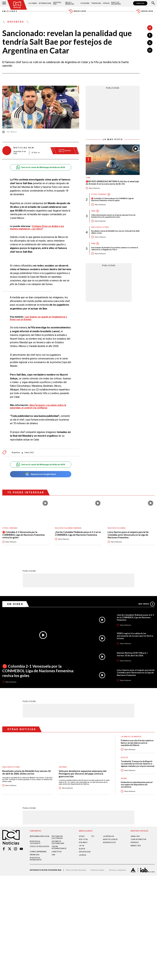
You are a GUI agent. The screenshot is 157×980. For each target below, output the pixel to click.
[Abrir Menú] (4, 3)
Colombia (33, 3)
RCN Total (83, 839)
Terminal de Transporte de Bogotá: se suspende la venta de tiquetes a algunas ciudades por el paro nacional (137, 764)
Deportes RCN (57, 3)
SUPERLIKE (135, 842)
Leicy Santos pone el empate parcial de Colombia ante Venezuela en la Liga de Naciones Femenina (128, 535)
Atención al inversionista (36, 859)
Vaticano (63, 767)
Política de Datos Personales (76, 870)
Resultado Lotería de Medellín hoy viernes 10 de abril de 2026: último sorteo (115, 232)
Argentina (16, 453)
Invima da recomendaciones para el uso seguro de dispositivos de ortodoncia (137, 784)
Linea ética (56, 852)
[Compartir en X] (150, 43)
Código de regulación (39, 846)
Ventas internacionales (59, 847)
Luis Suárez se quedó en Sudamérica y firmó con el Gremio (38, 318)
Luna (88, 178)
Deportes (16, 22)
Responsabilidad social (40, 836)
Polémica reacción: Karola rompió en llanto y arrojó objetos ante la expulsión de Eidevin (137, 743)
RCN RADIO (83, 842)
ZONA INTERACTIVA (138, 839)
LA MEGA (82, 855)
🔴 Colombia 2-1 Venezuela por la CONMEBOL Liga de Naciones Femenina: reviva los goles (112, 199)
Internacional (45, 3)
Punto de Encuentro (116, 3)
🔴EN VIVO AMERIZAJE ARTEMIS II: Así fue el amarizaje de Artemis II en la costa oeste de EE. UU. (112, 183)
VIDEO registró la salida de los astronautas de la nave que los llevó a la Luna (135, 636)
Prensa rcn (34, 855)
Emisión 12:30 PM (77, 11)
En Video (15, 604)
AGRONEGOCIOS (109, 842)
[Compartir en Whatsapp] (150, 50)
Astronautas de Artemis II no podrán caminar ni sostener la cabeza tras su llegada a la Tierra (115, 248)
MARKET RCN (136, 846)
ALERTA (82, 849)
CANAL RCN (140, 3)
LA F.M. (82, 846)
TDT (93, 836)
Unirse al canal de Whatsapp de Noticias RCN (41, 167)
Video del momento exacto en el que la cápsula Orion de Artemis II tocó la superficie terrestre (113, 216)
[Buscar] (153, 3)
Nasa (93, 211)
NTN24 (82, 836)
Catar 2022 (29, 453)
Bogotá (124, 757)
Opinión (106, 3)
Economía (85, 3)
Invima (124, 778)
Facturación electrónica (57, 837)
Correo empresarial (38, 852)
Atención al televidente (35, 842)
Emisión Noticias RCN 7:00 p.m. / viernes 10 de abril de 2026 (132, 654)
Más (147, 604)
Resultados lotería (100, 227)
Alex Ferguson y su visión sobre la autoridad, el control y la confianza (38, 406)
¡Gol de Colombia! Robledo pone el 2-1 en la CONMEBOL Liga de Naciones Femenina (78, 533)
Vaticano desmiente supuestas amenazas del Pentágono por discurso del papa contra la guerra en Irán (83, 774)
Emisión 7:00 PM (145, 11)
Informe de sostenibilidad (58, 842)
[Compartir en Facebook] (150, 35)
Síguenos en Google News (41, 474)
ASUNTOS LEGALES (110, 839)
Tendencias (96, 3)
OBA (53, 855)
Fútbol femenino (99, 194)
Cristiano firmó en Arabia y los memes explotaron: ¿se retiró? (37, 228)
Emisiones (10, 11)
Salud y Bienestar (70, 3)
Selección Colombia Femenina (68, 528)
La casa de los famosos (131, 736)
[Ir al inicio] (17, 5)
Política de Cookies (98, 870)
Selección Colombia (116, 528)
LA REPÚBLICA (108, 836)
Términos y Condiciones (117, 870)
